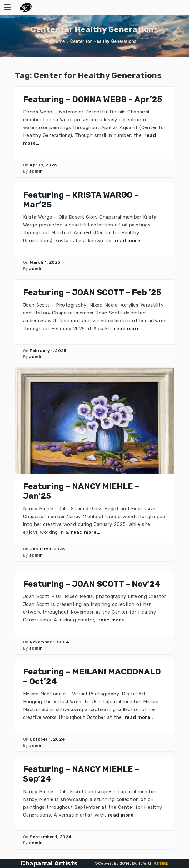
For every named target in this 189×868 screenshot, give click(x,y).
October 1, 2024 (47, 739)
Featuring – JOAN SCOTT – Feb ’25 (92, 292)
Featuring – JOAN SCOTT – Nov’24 (92, 584)
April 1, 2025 (43, 165)
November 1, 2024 (49, 642)
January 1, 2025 (47, 549)
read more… (129, 241)
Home (59, 41)
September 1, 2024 (51, 837)
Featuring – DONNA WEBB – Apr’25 (93, 99)
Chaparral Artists (49, 863)
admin (36, 171)
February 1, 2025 (48, 351)
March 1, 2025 (45, 262)
